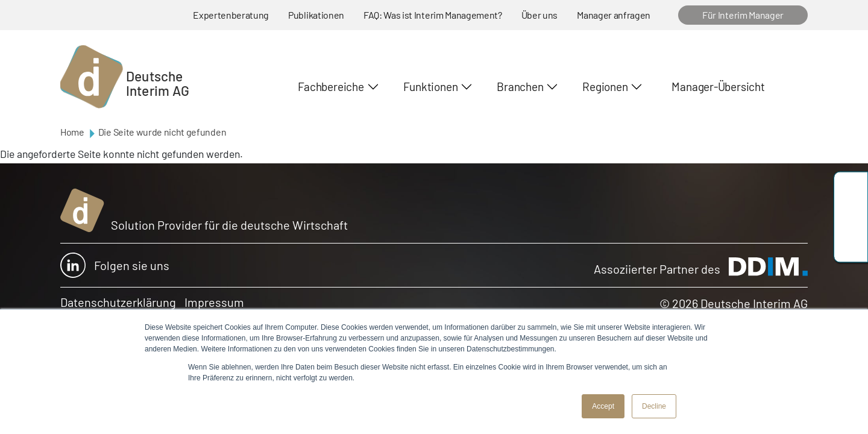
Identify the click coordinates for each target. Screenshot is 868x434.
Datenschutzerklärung (118, 302)
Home (72, 132)
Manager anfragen (614, 15)
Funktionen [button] (431, 86)
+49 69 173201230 (851, 190)
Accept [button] (603, 406)
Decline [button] (654, 406)
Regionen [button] (605, 86)
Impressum (214, 302)
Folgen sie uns (115, 265)
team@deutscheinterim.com (851, 217)
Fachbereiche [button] (331, 86)
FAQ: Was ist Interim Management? (433, 15)
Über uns (539, 15)
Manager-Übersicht (718, 86)
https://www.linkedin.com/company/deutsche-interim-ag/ (851, 244)
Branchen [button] (520, 86)
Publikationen (316, 15)
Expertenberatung (231, 15)
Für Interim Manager (743, 15)
